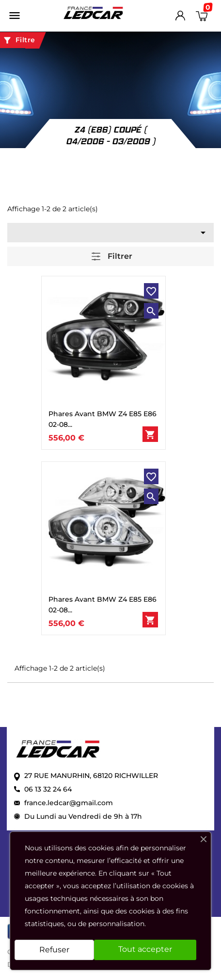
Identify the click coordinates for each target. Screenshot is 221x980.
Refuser (54, 950)
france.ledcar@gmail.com (69, 803)
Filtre (19, 40)
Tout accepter (145, 949)
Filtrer (112, 257)
